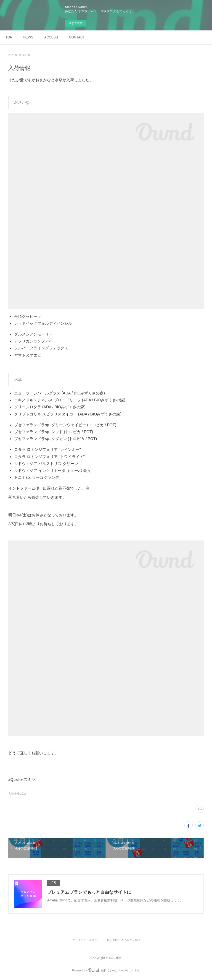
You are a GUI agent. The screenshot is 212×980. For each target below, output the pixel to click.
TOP (9, 37)
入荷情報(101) (17, 794)
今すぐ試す (76, 23)
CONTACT (77, 37)
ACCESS (51, 37)
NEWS (28, 37)
